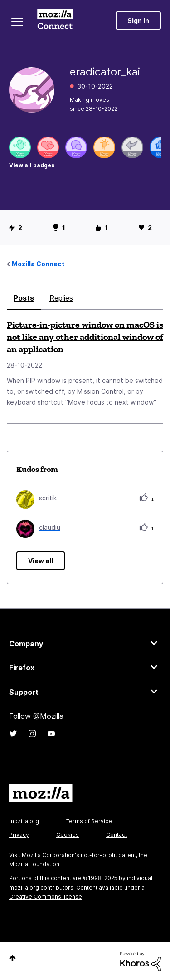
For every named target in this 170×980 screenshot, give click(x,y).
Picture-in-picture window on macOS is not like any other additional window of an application (85, 337)
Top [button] (12, 958)
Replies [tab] (61, 298)
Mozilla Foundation (34, 864)
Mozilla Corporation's (51, 855)
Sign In (138, 21)
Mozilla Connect (55, 20)
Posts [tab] (24, 298)
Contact (117, 835)
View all (41, 561)
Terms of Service (89, 821)
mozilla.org (24, 821)
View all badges (32, 165)
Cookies (68, 835)
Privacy (19, 835)
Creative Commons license (46, 897)
